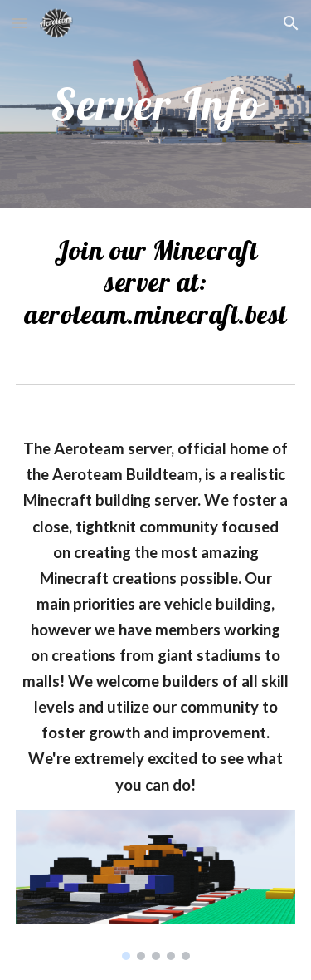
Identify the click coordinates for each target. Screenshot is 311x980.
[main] (156, 104)
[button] (20, 23)
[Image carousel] (156, 885)
